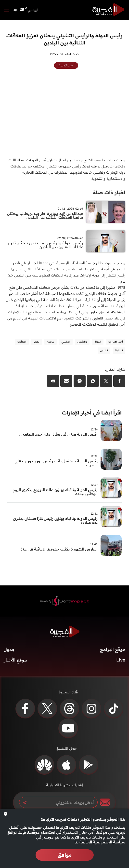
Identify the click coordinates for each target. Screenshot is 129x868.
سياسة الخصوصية (109, 842)
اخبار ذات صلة (109, 192)
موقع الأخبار (15, 660)
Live (121, 660)
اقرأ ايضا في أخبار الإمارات (92, 413)
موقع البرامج (113, 649)
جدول (9, 649)
